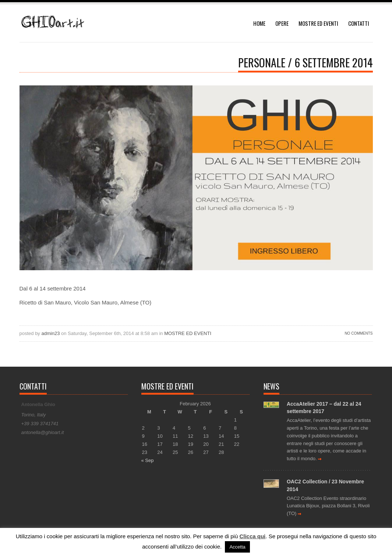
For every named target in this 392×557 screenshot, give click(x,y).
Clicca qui (252, 536)
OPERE (282, 23)
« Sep (148, 460)
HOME (259, 23)
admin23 (51, 333)
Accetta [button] (237, 547)
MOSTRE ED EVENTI (318, 23)
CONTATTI (359, 23)
